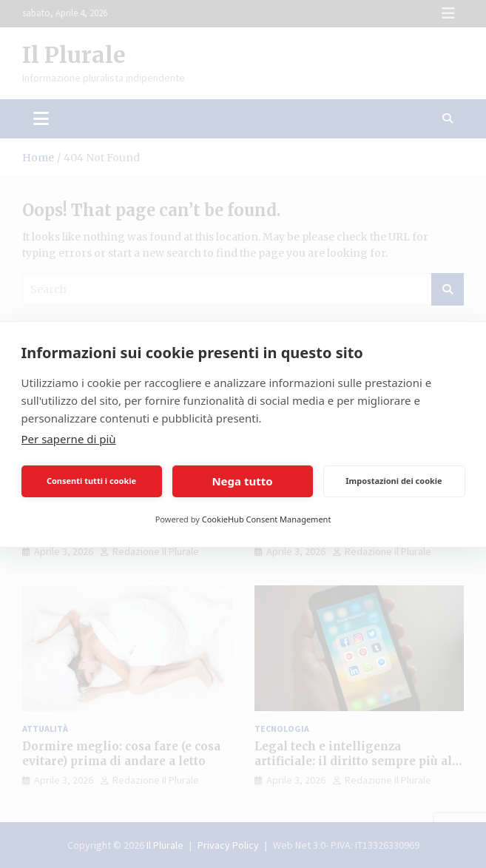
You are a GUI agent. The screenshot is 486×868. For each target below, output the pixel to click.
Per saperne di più (69, 439)
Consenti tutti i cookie (91, 481)
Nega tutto (242, 481)
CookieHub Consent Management (267, 519)
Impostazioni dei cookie (394, 481)
